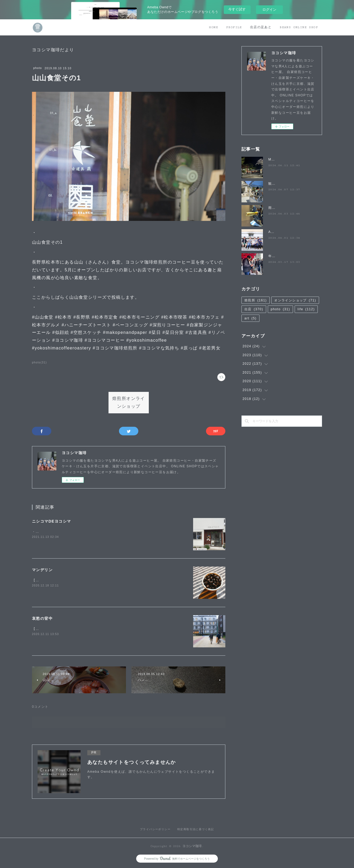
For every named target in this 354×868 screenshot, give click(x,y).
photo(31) (39, 362)
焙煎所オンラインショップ (129, 403)
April (272, 232)
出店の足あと (261, 27)
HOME (214, 27)
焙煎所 (256, 300)
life (306, 309)
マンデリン (42, 570)
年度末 (274, 256)
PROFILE (234, 27)
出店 (254, 309)
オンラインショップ (295, 300)
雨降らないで (279, 208)
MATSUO (276, 159)
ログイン (269, 10)
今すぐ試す (237, 9)
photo (38, 68)
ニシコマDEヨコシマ (51, 521)
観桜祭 (274, 184)
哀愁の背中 (42, 618)
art (250, 318)
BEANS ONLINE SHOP (299, 27)
